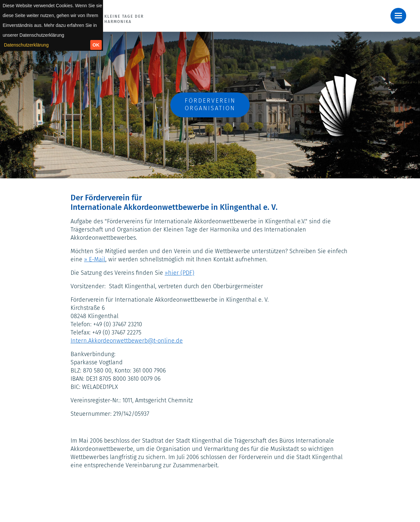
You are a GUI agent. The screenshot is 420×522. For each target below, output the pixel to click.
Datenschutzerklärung (26, 45)
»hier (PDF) (179, 273)
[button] (398, 16)
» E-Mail (95, 259)
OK (96, 45)
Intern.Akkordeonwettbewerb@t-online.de (127, 341)
